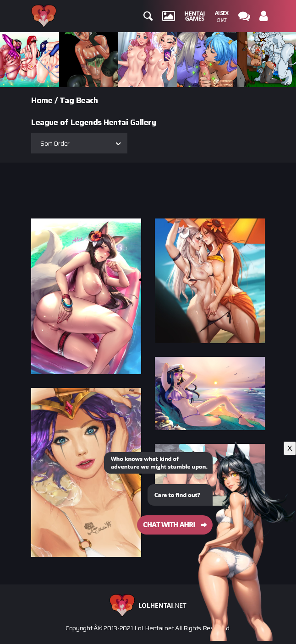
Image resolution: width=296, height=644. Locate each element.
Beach (87, 100)
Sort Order (55, 143)
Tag (67, 100)
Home (42, 100)
